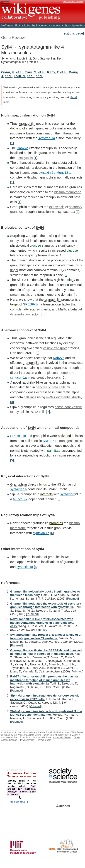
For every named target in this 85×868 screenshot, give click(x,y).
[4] (74, 295)
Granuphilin (19, 484)
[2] (78, 212)
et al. (20, 72)
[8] (59, 499)
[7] (48, 412)
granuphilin (27, 124)
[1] (12, 143)
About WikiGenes (62, 738)
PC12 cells (38, 412)
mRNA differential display (64, 397)
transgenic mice (71, 441)
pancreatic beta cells (46, 377)
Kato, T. (53, 72)
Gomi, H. (8, 72)
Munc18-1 (64, 173)
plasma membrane (68, 192)
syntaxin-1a (47, 138)
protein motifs (20, 295)
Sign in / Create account (73, 2)
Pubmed (73, 599)
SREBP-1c (31, 304)
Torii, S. (31, 72)
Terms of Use (44, 740)
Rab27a (22, 148)
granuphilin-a (20, 285)
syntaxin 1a (18, 377)
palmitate (54, 451)
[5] (41, 314)
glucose (35, 246)
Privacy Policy (27, 740)
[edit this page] (73, 33)
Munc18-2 (20, 499)
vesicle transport (55, 348)
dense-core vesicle (68, 407)
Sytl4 (51, 115)
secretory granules (53, 368)
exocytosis (25, 158)
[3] (66, 275)
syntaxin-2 (68, 494)
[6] (63, 377)
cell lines (30, 397)
